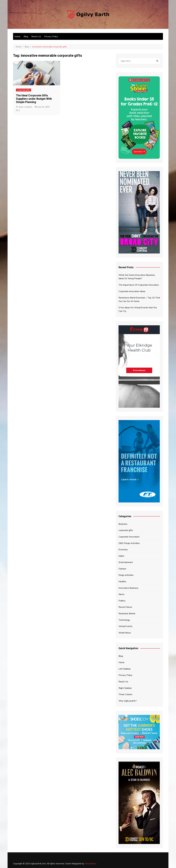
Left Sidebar (125, 669)
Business (123, 524)
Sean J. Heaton (25, 107)
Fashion (122, 569)
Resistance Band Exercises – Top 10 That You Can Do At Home (139, 299)
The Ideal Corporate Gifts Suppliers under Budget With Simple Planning (34, 99)
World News (125, 633)
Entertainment (126, 562)
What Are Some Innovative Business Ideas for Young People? (137, 277)
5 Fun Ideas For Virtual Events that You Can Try (138, 309)
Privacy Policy (51, 36)
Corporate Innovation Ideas (132, 291)
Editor (121, 556)
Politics (122, 601)
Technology (124, 620)
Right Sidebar (125, 688)
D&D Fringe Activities (129, 543)
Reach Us (36, 36)
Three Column (125, 694)
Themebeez (91, 864)
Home (17, 36)
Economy (123, 549)
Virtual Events (125, 626)
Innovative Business (128, 588)
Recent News (125, 607)
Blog (26, 36)
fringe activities (126, 575)
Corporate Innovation (129, 537)
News (121, 594)
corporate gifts (24, 90)
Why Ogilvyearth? (128, 701)
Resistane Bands (127, 613)
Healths (122, 581)
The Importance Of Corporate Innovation (139, 285)
